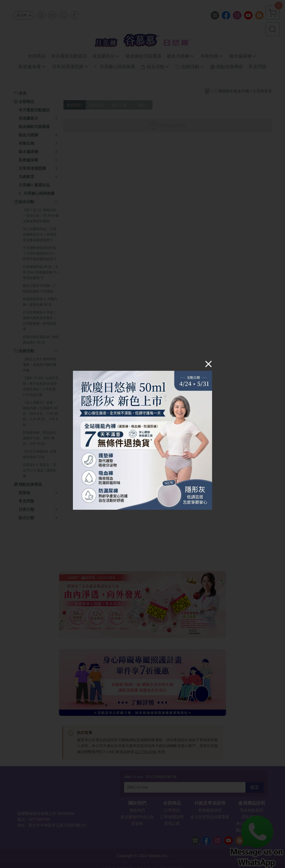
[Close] (208, 364)
